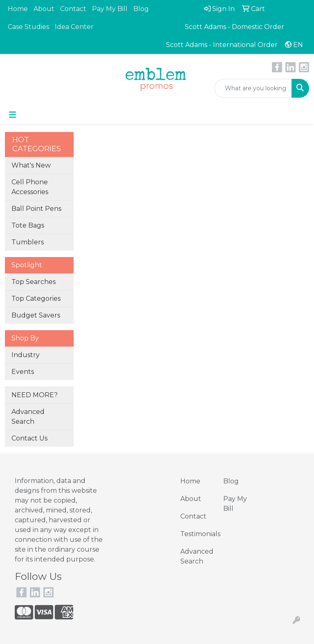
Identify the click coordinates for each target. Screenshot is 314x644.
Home (18, 9)
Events (23, 372)
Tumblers (28, 242)
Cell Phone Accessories (30, 187)
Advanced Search (28, 417)
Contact (73, 9)
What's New (31, 165)
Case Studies (28, 27)
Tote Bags (28, 225)
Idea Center (74, 27)
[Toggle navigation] (13, 115)
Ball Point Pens (36, 209)
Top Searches (34, 282)
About (44, 9)
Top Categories (36, 299)
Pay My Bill (110, 9)
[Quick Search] (253, 88)
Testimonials (197, 534)
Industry (26, 355)
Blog (141, 9)
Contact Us (29, 438)
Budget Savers (36, 315)
